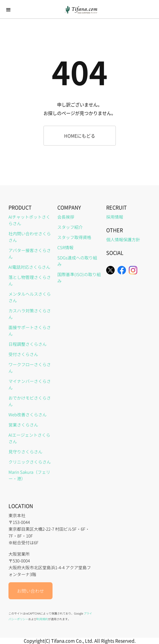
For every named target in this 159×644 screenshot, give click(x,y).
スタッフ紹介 (70, 227)
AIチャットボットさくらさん (29, 220)
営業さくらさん (23, 425)
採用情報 (115, 217)
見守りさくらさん (25, 452)
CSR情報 (65, 247)
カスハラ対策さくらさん (30, 314)
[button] (8, 10)
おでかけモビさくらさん (30, 401)
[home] (79, 10)
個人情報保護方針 (123, 239)
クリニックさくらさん (30, 462)
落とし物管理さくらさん (30, 280)
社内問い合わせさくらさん (30, 237)
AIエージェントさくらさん (29, 438)
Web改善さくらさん (28, 414)
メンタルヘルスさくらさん (30, 297)
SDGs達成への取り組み (77, 261)
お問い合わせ (31, 591)
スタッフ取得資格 (74, 237)
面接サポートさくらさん (30, 330)
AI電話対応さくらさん (29, 267)
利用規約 (42, 619)
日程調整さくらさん (28, 344)
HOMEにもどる (80, 136)
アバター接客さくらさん (30, 253)
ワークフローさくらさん (30, 368)
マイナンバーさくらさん (30, 384)
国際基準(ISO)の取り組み (79, 278)
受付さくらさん (23, 354)
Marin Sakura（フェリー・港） (29, 475)
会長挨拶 (66, 217)
